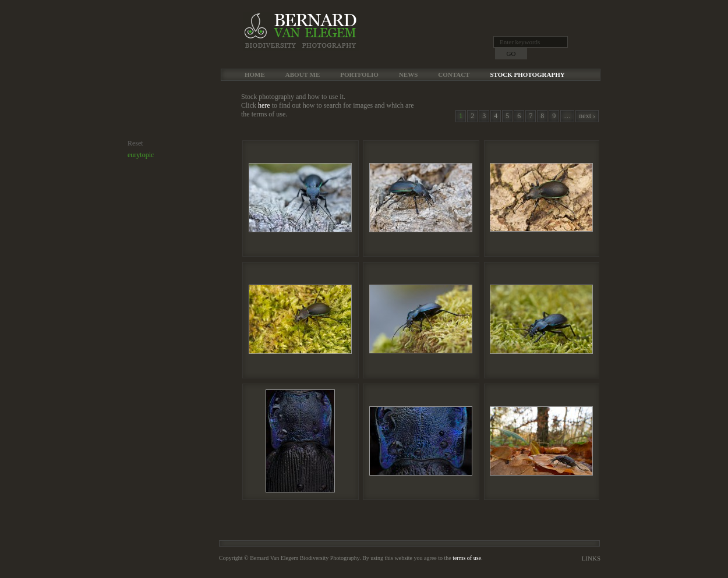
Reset (135, 143)
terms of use (467, 558)
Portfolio (359, 75)
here (264, 105)
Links (591, 558)
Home (255, 75)
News (408, 75)
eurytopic (141, 155)
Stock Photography (527, 75)
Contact (454, 75)
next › (587, 116)
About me (303, 75)
